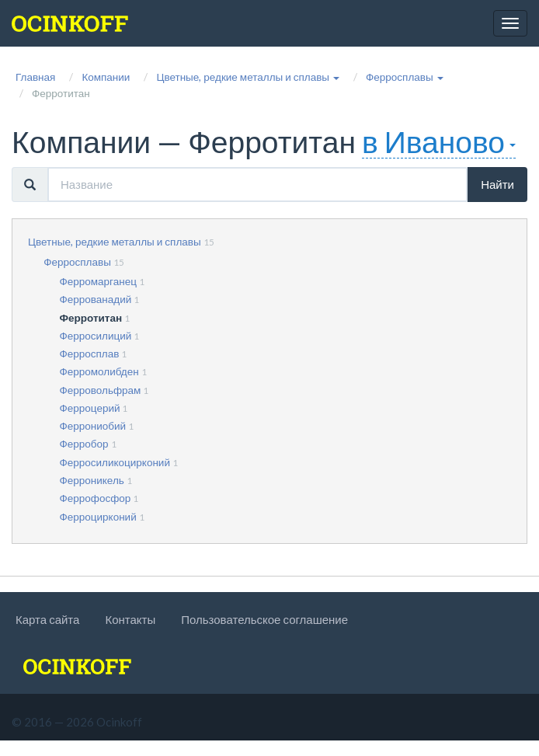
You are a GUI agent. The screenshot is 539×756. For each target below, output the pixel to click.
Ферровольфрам (101, 390)
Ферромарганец (98, 281)
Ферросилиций (96, 336)
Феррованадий (96, 299)
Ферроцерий (90, 408)
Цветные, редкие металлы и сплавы (115, 242)
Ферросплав (90, 354)
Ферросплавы (77, 262)
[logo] (70, 23)
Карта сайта (47, 619)
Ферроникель (92, 480)
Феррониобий (93, 426)
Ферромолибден (99, 371)
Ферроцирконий (98, 517)
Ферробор (84, 444)
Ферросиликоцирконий (115, 462)
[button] (248, 77)
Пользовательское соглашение (264, 619)
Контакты (130, 619)
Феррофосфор (96, 498)
